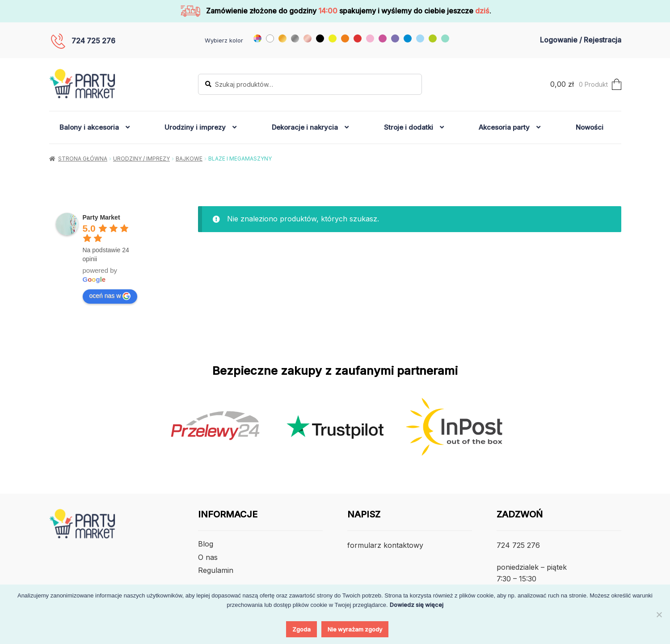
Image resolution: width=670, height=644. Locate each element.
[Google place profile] (101, 217)
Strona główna (83, 159)
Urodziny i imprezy (195, 127)
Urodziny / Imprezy (141, 159)
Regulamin (216, 570)
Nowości (590, 127)
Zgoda (301, 629)
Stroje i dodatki (409, 127)
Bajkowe (189, 159)
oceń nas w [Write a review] (110, 296)
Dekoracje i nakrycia (305, 127)
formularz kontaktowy (385, 545)
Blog (206, 544)
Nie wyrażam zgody (355, 629)
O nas (208, 557)
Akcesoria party (504, 127)
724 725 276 (93, 41)
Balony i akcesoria (89, 127)
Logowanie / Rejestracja (581, 40)
